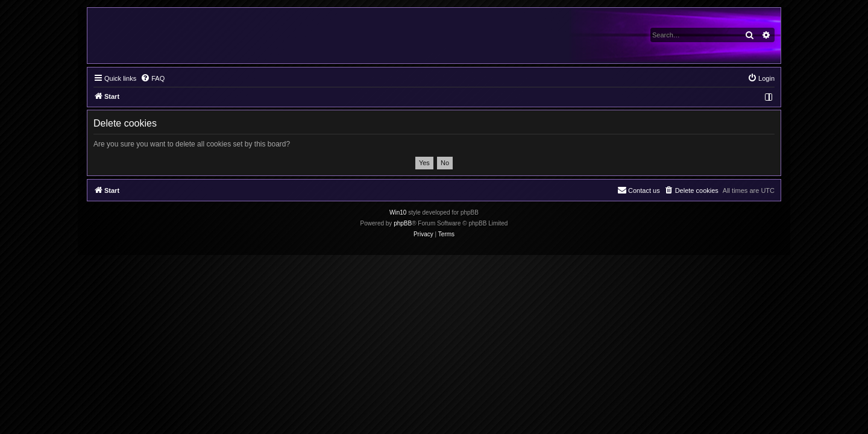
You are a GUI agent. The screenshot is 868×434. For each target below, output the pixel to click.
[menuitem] (153, 78)
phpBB (403, 223)
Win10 (398, 212)
